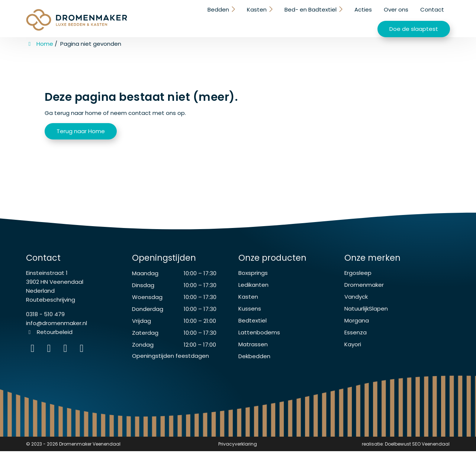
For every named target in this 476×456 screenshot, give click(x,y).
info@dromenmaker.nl (57, 328)
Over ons (320, 18)
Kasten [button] (182, 18)
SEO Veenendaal (431, 449)
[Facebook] (51, 355)
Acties (287, 18)
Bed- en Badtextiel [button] (235, 18)
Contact (356, 18)
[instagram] (83, 355)
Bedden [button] (144, 18)
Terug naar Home (81, 130)
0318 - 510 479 (45, 319)
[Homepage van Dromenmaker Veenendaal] (77, 19)
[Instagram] (34, 355)
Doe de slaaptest (414, 18)
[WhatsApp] (67, 355)
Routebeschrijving (51, 304)
